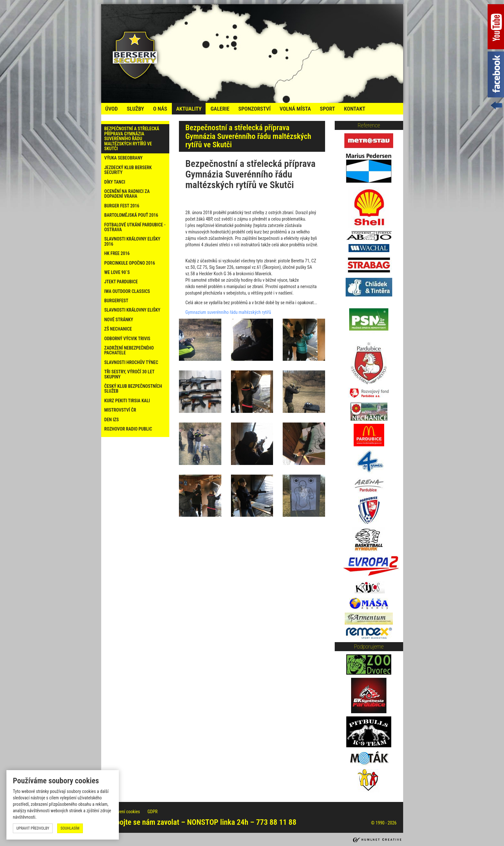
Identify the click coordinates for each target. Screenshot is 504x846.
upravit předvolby (33, 828)
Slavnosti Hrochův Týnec (131, 362)
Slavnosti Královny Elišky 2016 (133, 241)
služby (136, 109)
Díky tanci (115, 182)
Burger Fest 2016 (122, 206)
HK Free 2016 (117, 253)
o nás (160, 109)
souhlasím (70, 828)
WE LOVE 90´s (117, 272)
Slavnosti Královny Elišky (133, 310)
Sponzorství (254, 109)
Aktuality (189, 109)
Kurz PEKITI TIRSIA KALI (127, 401)
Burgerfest (116, 301)
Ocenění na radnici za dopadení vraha (127, 194)
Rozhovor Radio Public (128, 429)
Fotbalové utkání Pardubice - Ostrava (135, 227)
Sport (327, 109)
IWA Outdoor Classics (127, 291)
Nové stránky (119, 320)
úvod (112, 109)
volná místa (295, 109)
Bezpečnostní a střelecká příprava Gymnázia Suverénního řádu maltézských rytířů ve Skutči (132, 139)
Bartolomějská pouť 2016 (131, 215)
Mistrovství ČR (120, 410)
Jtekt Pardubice (121, 282)
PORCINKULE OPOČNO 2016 (130, 263)
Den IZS (112, 420)
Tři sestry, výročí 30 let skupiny (129, 374)
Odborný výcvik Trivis (127, 339)
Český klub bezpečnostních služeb (133, 389)
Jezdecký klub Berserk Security (128, 170)
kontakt (355, 109)
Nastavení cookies (124, 812)
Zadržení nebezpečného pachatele (129, 350)
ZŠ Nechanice (118, 329)
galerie (220, 109)
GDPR (152, 812)
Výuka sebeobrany (124, 158)
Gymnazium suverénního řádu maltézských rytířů (228, 312)
